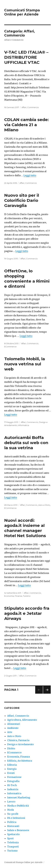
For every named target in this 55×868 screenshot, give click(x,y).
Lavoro (11, 802)
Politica (12, 822)
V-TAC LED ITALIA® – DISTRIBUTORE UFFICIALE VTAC (26, 57)
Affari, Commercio (30, 107)
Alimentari (14, 724)
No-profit (13, 814)
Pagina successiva (47, 694)
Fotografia (13, 781)
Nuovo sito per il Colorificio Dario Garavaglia (22, 200)
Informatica (24, 425)
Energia (12, 769)
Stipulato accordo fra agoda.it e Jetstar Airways (27, 613)
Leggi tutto (30, 175)
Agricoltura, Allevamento (22, 720)
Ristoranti (13, 826)
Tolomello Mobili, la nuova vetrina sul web (25, 364)
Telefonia (13, 842)
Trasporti (13, 847)
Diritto (11, 748)
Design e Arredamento (20, 744)
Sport (10, 838)
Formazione (14, 777)
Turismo (27, 596)
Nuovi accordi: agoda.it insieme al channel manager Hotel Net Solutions (25, 528)
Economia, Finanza (13, 596)
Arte (10, 732)
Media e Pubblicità (18, 806)
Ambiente (13, 728)
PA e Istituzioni (16, 818)
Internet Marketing (19, 797)
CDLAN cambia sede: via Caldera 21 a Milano (26, 125)
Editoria (12, 765)
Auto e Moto (44, 505)
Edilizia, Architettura (20, 761)
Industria (13, 789)
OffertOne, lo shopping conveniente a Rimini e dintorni (27, 279)
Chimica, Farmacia (18, 740)
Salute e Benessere (18, 830)
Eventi (11, 773)
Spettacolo (13, 834)
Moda (10, 810)
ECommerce (10, 347)
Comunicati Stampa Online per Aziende (22, 12)
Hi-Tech (12, 785)
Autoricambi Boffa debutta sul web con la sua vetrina (26, 443)
